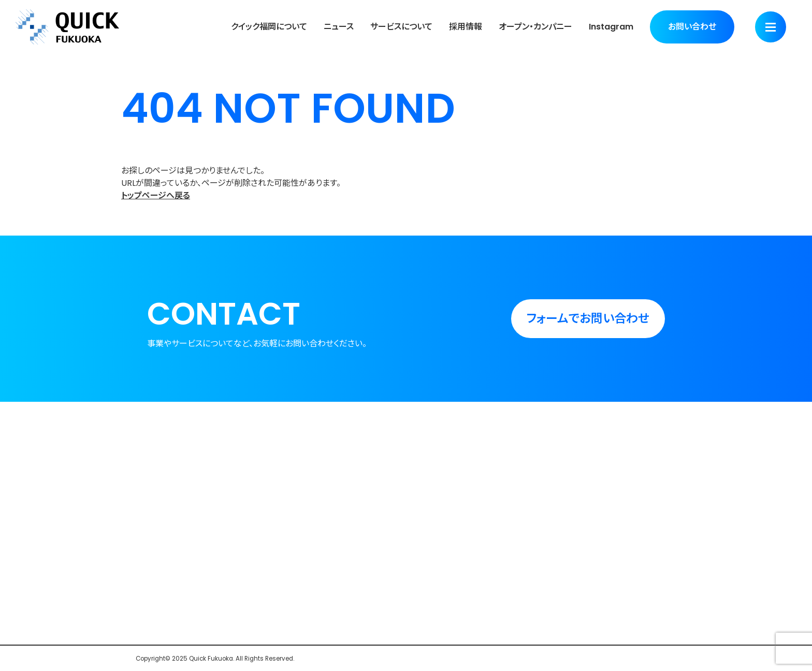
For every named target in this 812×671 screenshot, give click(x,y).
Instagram (611, 27)
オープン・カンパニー (535, 27)
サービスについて (401, 27)
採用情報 (466, 27)
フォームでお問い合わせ (588, 318)
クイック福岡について (269, 27)
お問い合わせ (692, 27)
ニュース (339, 27)
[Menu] (771, 27)
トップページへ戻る (156, 195)
